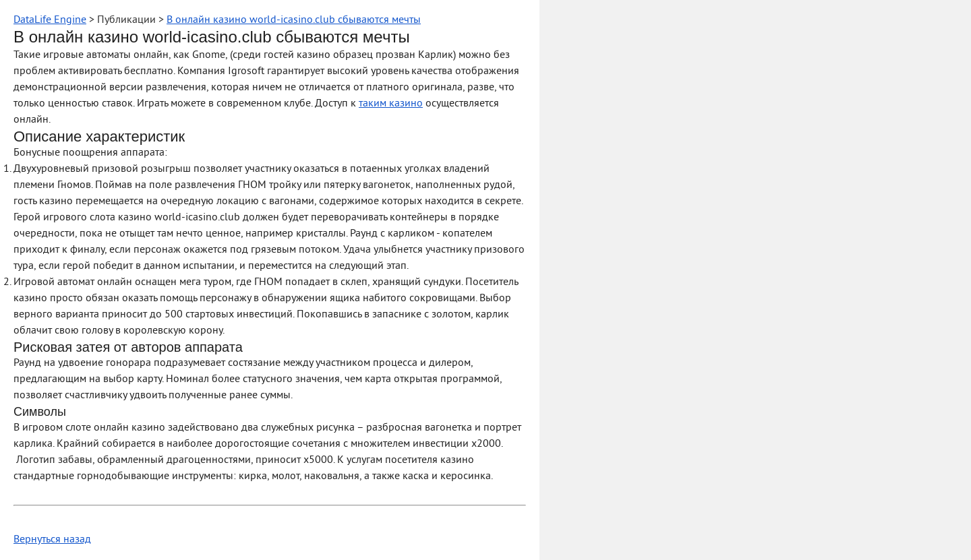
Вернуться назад (52, 540)
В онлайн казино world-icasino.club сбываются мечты (294, 20)
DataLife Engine (50, 20)
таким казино (391, 104)
